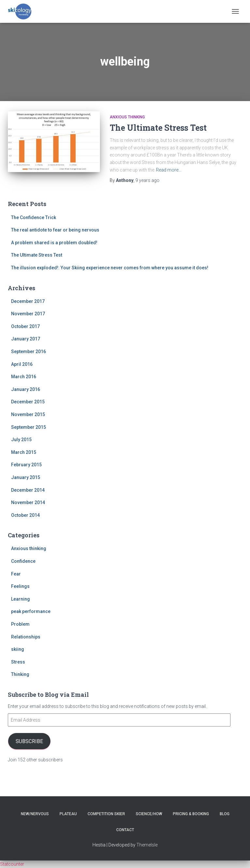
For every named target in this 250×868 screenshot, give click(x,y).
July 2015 (21, 440)
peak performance (31, 611)
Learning (21, 599)
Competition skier (106, 814)
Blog (225, 814)
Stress (18, 662)
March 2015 (24, 452)
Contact (125, 830)
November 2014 (28, 502)
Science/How (149, 814)
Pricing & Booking (191, 814)
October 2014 (25, 515)
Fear (16, 574)
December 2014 (28, 490)
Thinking (20, 674)
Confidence (23, 561)
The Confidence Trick (34, 217)
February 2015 (26, 465)
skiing (18, 649)
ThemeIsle (147, 845)
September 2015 (28, 427)
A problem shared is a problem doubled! (54, 243)
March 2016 (24, 377)
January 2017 (26, 339)
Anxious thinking (127, 117)
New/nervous (35, 814)
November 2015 (28, 414)
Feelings (20, 586)
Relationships (26, 637)
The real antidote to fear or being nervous (55, 230)
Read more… (169, 170)
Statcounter (12, 864)
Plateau (68, 814)
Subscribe (29, 741)
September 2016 (28, 352)
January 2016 (26, 389)
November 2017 (28, 314)
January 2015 (26, 477)
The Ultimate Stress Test (158, 128)
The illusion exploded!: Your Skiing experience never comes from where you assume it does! (110, 268)
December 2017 (28, 301)
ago (147, 180)
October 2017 (25, 326)
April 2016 (22, 364)
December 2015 (28, 402)
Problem (20, 624)
